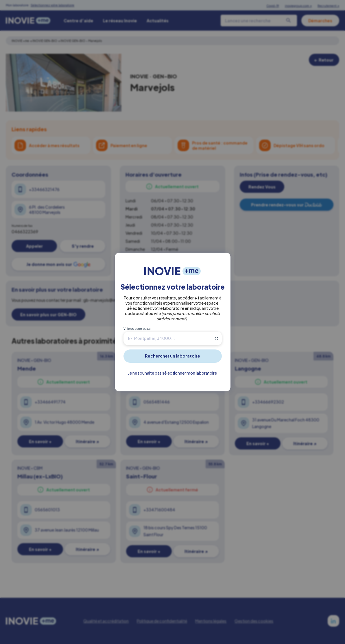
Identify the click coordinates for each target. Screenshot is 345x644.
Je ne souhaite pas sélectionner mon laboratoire (172, 373)
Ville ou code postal (138, 329)
